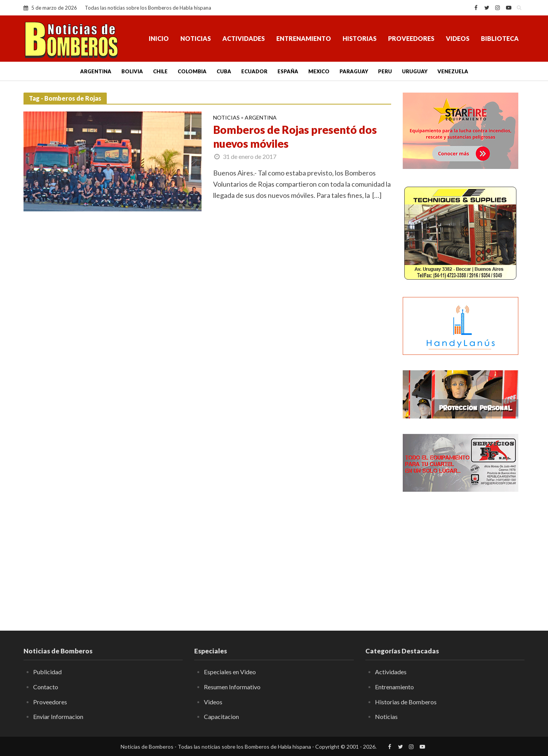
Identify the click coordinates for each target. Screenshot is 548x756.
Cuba (224, 71)
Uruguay (415, 71)
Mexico (319, 71)
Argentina (96, 71)
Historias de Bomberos (406, 702)
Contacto (46, 687)
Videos (458, 38)
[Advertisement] (464, 555)
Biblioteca (500, 38)
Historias (360, 38)
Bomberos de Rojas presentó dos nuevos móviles (295, 137)
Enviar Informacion (58, 716)
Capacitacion (221, 716)
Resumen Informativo (232, 687)
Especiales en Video (230, 672)
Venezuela (453, 71)
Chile (160, 71)
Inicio (159, 38)
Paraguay (354, 71)
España (288, 71)
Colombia (192, 71)
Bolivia (132, 71)
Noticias (196, 38)
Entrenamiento (304, 38)
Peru (385, 71)
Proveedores (411, 38)
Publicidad (47, 672)
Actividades (244, 38)
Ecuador (254, 71)
